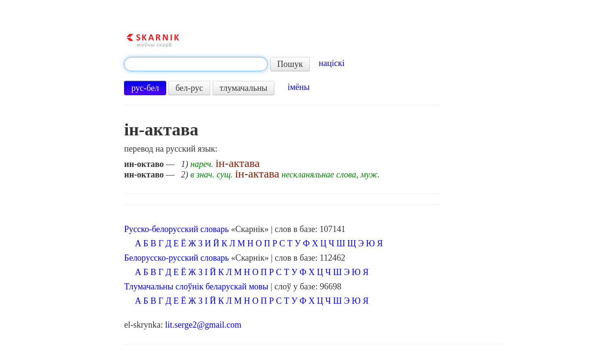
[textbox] (196, 64)
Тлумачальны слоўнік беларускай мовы (196, 287)
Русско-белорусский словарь (176, 229)
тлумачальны (244, 88)
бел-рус (189, 88)
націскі (331, 63)
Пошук (290, 64)
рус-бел (145, 88)
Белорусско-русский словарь (176, 258)
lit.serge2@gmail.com (203, 325)
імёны (298, 87)
